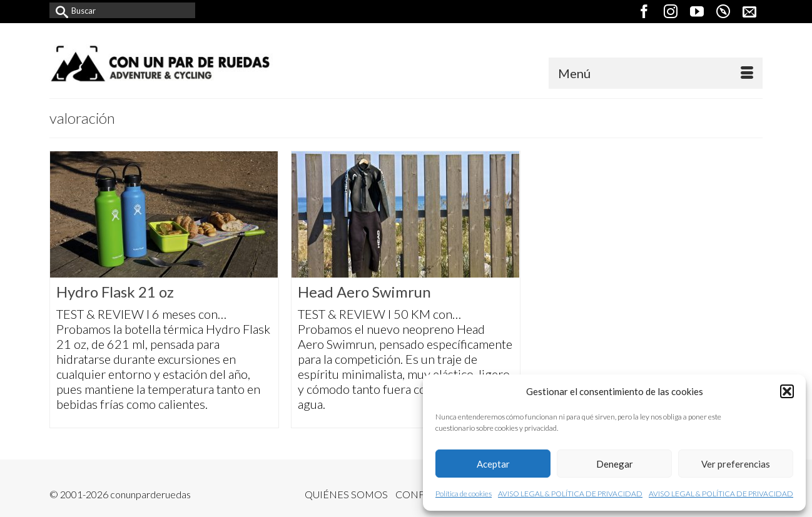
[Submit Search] (59, 10)
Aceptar (493, 464)
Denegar (615, 464)
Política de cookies (464, 494)
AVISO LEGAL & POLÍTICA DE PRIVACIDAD (570, 494)
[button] (787, 391)
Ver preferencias (736, 464)
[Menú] (656, 73)
